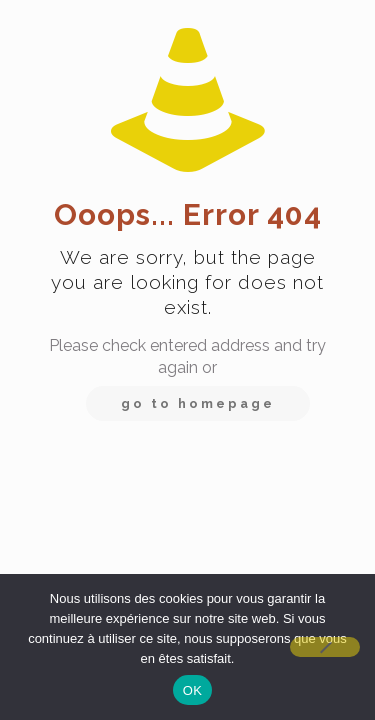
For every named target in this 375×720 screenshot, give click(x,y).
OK (192, 690)
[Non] (325, 647)
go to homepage (198, 403)
